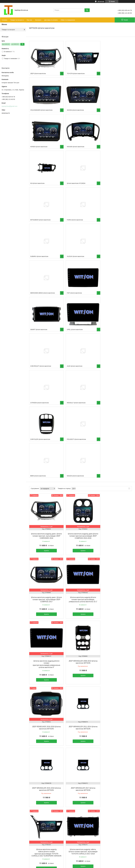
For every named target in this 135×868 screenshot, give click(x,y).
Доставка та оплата (51, 20)
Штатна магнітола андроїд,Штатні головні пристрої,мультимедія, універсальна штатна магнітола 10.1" (46, 438)
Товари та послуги (16, 20)
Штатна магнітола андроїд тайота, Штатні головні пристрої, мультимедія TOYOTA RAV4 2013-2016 (80, 755)
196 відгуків (101, 1)
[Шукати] (87, 10)
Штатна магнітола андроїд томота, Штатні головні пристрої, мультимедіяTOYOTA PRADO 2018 (80, 819)
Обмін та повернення (68, 20)
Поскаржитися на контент (67, 866)
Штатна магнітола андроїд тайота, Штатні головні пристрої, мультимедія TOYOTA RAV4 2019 (115, 755)
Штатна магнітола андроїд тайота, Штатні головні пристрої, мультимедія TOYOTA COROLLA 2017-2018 (115, 561)
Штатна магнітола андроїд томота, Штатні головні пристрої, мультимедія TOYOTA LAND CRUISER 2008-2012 (46, 819)
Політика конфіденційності (83, 866)
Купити (46, 388)
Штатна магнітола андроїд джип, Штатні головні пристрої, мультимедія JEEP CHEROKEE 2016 (46, 374)
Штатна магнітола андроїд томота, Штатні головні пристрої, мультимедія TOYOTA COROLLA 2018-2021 (80, 627)
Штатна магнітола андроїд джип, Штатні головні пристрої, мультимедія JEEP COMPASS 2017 (115, 374)
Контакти (38, 20)
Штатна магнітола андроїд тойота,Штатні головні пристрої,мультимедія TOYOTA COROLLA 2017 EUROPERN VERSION (80, 563)
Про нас (29, 20)
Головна (4, 20)
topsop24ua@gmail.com (9, 106)
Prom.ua (77, 864)
